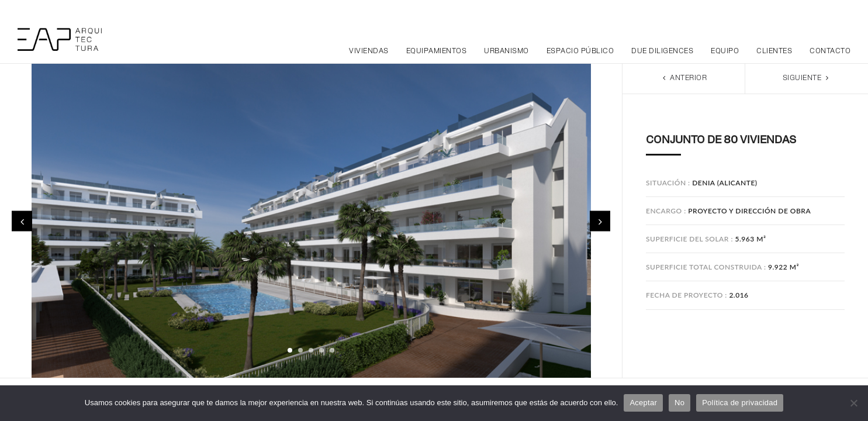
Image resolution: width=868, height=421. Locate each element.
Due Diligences (662, 51)
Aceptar (643, 403)
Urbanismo (506, 51)
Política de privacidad (740, 403)
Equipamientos (437, 51)
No (679, 403)
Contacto (830, 51)
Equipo (725, 51)
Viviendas (369, 51)
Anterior (684, 78)
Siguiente (807, 78)
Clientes (774, 51)
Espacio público (580, 51)
